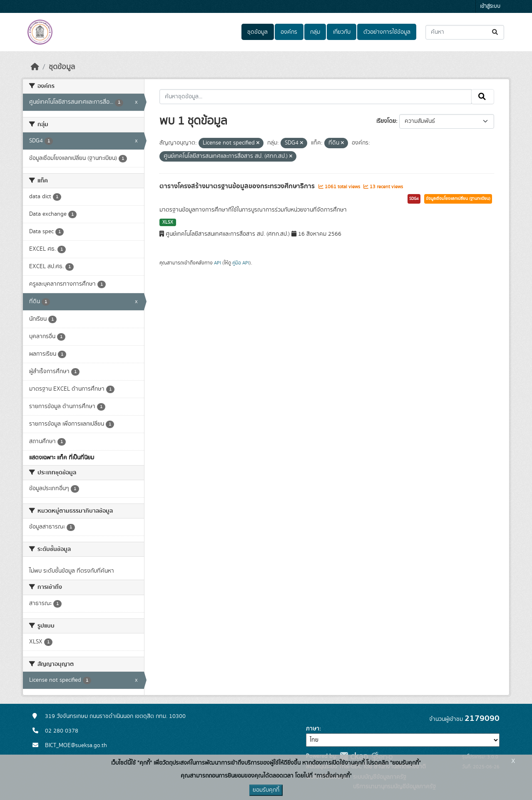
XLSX (168, 222)
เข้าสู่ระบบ (490, 6)
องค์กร (289, 32)
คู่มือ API (241, 263)
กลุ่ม (315, 32)
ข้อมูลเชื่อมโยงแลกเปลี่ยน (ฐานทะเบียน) (458, 199)
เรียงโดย (386, 121)
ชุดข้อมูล (257, 32)
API (218, 263)
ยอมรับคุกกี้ (266, 790)
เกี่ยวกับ (342, 32)
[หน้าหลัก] (35, 67)
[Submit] (496, 32)
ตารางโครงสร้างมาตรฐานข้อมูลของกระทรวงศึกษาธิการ (238, 186)
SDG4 (414, 199)
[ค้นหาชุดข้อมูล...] (465, 32)
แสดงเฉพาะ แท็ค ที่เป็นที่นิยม (62, 458)
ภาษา (313, 729)
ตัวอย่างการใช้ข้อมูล (387, 32)
